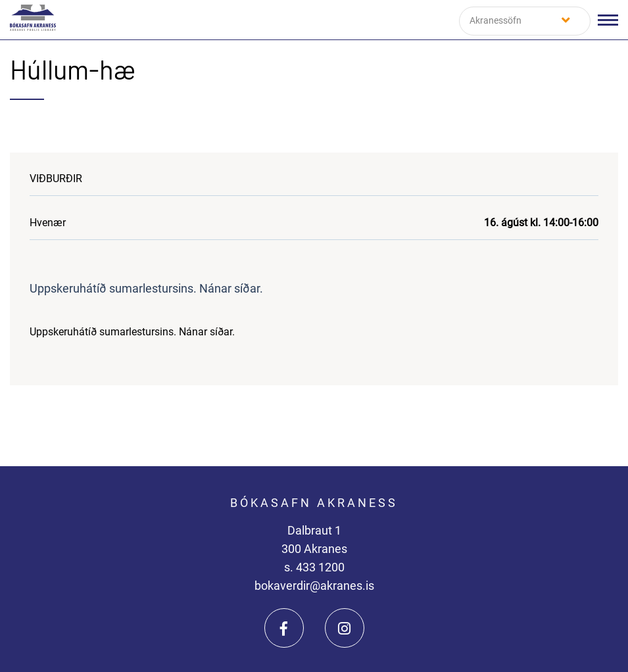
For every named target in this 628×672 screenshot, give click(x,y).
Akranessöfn (495, 20)
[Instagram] (345, 628)
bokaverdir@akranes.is (314, 586)
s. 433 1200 (314, 567)
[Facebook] (284, 628)
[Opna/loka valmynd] (608, 20)
